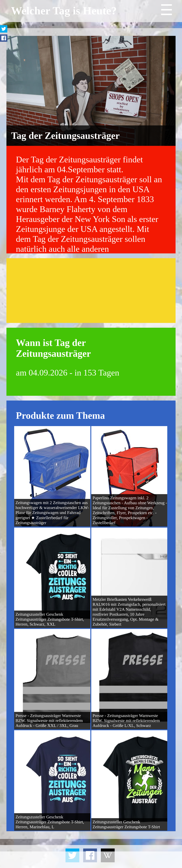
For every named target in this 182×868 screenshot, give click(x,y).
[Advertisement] (91, 291)
